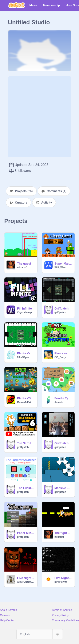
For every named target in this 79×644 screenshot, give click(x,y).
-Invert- (59, 402)
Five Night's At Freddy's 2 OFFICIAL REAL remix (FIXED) (63, 578)
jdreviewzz (61, 582)
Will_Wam (60, 268)
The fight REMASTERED (63, 533)
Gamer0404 (24, 402)
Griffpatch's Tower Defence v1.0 (63, 308)
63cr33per (23, 357)
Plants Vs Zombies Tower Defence (26, 353)
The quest (24, 264)
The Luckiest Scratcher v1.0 (26, 488)
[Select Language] (40, 634)
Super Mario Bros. (63, 264)
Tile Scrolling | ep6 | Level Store (26, 443)
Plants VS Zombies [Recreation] (26, 398)
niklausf (22, 268)
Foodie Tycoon (63, 398)
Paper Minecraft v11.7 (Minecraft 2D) (26, 533)
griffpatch (60, 312)
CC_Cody (60, 357)
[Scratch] (17, 5)
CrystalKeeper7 (26, 312)
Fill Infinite (24, 308)
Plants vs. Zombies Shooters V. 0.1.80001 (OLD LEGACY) (63, 353)
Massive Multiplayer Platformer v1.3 (63, 488)
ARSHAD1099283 (26, 582)
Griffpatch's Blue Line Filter (63, 443)
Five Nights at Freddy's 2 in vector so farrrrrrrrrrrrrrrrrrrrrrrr (26, 578)
